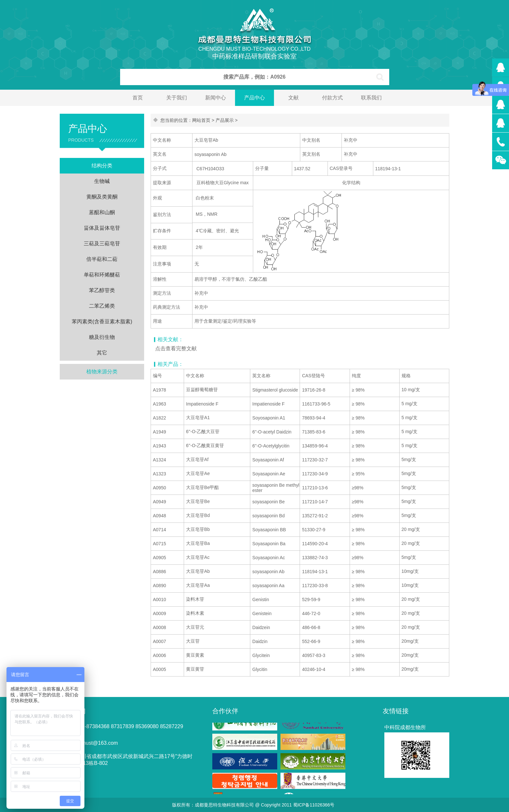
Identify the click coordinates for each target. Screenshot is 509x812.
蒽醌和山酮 (102, 212)
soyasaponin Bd (268, 516)
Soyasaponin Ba (269, 544)
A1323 (159, 474)
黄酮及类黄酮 (102, 197)
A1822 (159, 418)
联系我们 (371, 98)
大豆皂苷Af (197, 459)
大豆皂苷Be (198, 501)
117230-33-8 (315, 586)
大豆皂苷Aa (198, 585)
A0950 (159, 488)
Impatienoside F (202, 404)
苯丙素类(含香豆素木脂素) (102, 322)
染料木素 (195, 613)
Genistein (262, 613)
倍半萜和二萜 (102, 259)
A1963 (159, 404)
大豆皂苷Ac (198, 557)
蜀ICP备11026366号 (314, 805)
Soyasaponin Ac (268, 558)
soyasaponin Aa (268, 586)
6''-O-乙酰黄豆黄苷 (205, 445)
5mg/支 (409, 459)
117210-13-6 (315, 488)
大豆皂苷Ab (198, 571)
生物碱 (102, 181)
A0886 (159, 572)
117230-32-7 (315, 460)
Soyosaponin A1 (269, 418)
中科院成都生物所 (405, 727)
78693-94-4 (314, 418)
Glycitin (260, 669)
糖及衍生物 (102, 337)
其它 (102, 353)
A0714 (159, 530)
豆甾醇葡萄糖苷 (202, 390)
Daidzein (261, 627)
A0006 (159, 655)
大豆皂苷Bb (198, 529)
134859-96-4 (315, 446)
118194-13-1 (315, 572)
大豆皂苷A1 (198, 418)
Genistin (261, 599)
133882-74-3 (315, 558)
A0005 (159, 669)
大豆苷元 (195, 627)
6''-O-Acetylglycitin (271, 446)
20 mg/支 (411, 529)
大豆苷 (193, 641)
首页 (138, 98)
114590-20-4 (315, 544)
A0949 (159, 502)
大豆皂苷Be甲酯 (202, 487)
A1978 (159, 390)
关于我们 (177, 98)
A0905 (159, 558)
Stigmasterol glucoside (275, 390)
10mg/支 (410, 571)
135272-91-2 (315, 516)
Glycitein (261, 655)
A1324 (159, 460)
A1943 (159, 446)
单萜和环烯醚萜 (102, 275)
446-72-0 (311, 613)
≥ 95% (358, 474)
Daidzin (260, 641)
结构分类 (102, 166)
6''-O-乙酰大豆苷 (203, 432)
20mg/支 (410, 641)
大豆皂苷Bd (198, 515)
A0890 (159, 586)
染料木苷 (195, 599)
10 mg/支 (411, 390)
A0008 (159, 627)
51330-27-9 (314, 530)
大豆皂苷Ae (198, 473)
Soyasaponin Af (268, 460)
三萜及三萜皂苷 (102, 244)
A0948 (159, 516)
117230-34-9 (315, 474)
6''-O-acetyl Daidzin (272, 432)
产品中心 (255, 98)
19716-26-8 (314, 390)
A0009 (159, 613)
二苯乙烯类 (102, 306)
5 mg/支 (410, 404)
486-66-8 (311, 627)
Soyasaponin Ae (269, 474)
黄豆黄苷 (195, 669)
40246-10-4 (314, 669)
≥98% (358, 488)
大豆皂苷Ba (198, 543)
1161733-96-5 (316, 404)
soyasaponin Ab (268, 572)
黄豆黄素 (195, 655)
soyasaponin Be (268, 502)
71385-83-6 (314, 432)
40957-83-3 (314, 655)
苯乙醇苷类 (102, 290)
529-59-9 (311, 599)
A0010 (159, 599)
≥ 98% (358, 390)
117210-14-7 (315, 502)
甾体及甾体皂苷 (102, 228)
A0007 (159, 641)
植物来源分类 (102, 372)
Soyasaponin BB (269, 530)
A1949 (159, 432)
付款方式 (332, 98)
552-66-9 (311, 641)
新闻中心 (216, 98)
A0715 (159, 544)
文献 (293, 98)
